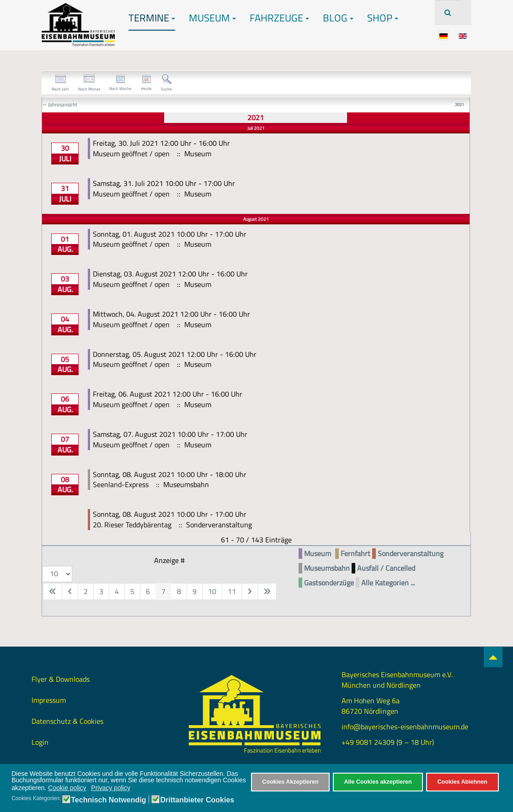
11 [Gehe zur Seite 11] (232, 591)
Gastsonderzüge (329, 583)
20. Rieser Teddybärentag (132, 525)
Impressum (49, 700)
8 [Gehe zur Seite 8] (179, 591)
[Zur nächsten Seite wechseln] (250, 592)
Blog (338, 18)
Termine (152, 18)
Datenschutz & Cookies (67, 721)
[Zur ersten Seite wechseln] (53, 592)
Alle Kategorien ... (388, 583)
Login (40, 742)
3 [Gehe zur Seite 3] (101, 591)
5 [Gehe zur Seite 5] (132, 591)
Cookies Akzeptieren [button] (290, 782)
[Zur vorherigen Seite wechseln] (70, 592)
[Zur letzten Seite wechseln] (267, 592)
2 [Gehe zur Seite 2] (86, 591)
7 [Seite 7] (163, 591)
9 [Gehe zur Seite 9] (195, 591)
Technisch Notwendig (108, 800)
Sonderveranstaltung (411, 554)
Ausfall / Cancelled (386, 568)
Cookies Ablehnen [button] (462, 782)
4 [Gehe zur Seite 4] (117, 591)
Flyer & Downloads (61, 679)
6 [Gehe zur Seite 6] (148, 591)
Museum (212, 18)
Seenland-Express (121, 484)
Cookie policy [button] (67, 788)
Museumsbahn (327, 568)
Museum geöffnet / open (131, 154)
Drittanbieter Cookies (197, 800)
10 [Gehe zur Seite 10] (212, 591)
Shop (383, 18)
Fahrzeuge (279, 18)
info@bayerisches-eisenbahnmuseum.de (405, 727)
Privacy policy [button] (111, 788)
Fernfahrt (355, 554)
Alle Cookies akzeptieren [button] (378, 782)
